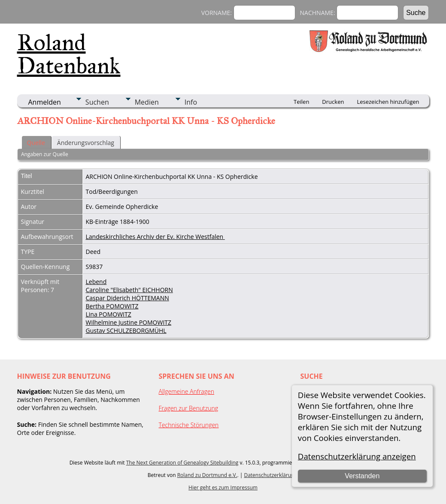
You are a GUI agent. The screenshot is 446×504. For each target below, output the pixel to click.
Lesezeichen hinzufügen (388, 102)
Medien (147, 102)
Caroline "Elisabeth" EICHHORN (129, 290)
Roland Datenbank (69, 54)
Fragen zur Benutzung (189, 408)
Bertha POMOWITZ (112, 306)
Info (191, 102)
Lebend (96, 282)
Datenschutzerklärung (270, 475)
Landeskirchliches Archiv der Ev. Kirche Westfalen (155, 237)
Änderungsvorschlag (86, 143)
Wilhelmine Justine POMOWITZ (129, 322)
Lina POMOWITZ (109, 314)
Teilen (301, 102)
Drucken (333, 102)
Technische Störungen (189, 425)
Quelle (36, 143)
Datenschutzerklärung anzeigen (357, 456)
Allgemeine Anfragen (187, 391)
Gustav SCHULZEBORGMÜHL (126, 330)
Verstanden (362, 476)
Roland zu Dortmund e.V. (207, 475)
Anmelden (45, 102)
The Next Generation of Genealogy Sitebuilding (182, 463)
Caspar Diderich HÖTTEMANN (127, 298)
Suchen (97, 102)
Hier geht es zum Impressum (223, 487)
